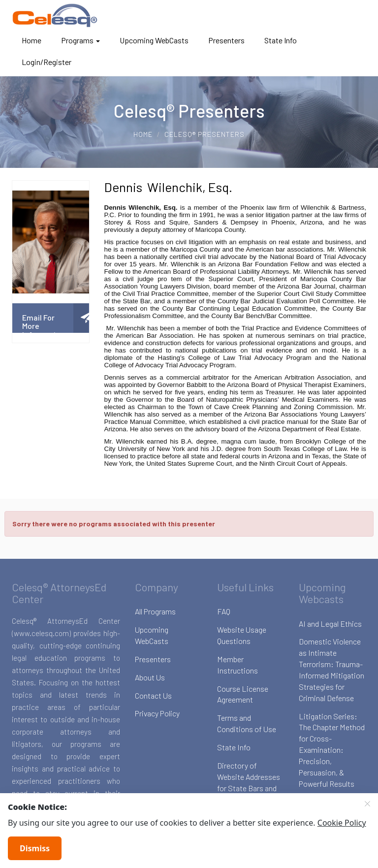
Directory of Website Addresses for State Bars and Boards (249, 782)
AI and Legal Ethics (330, 624)
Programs (80, 40)
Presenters (226, 40)
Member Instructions (237, 665)
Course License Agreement (243, 694)
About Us (150, 677)
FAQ (224, 611)
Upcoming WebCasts (154, 40)
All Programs (155, 611)
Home (31, 40)
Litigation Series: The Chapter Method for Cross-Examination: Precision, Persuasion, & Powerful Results (332, 750)
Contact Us (153, 695)
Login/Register (47, 62)
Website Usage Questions (242, 635)
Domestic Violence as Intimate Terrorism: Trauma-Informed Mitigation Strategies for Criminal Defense (331, 669)
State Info (281, 40)
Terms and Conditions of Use (247, 723)
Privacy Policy (157, 713)
